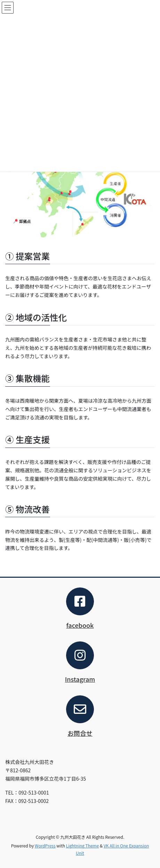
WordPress (45, 846)
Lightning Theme (83, 846)
